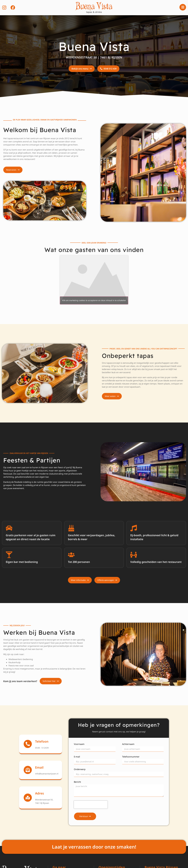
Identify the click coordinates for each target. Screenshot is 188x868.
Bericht (77, 782)
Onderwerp (80, 769)
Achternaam (128, 744)
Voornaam (79, 744)
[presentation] (91, 805)
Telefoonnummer (131, 757)
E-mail (77, 757)
